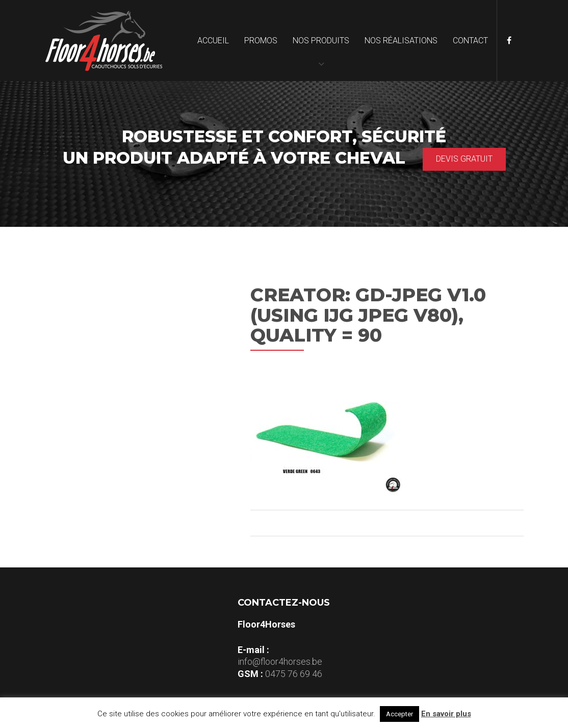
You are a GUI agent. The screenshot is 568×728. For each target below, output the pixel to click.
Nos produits (321, 41)
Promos (261, 41)
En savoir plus (446, 714)
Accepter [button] (399, 714)
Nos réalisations (401, 41)
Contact (470, 41)
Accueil (213, 41)
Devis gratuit (464, 159)
